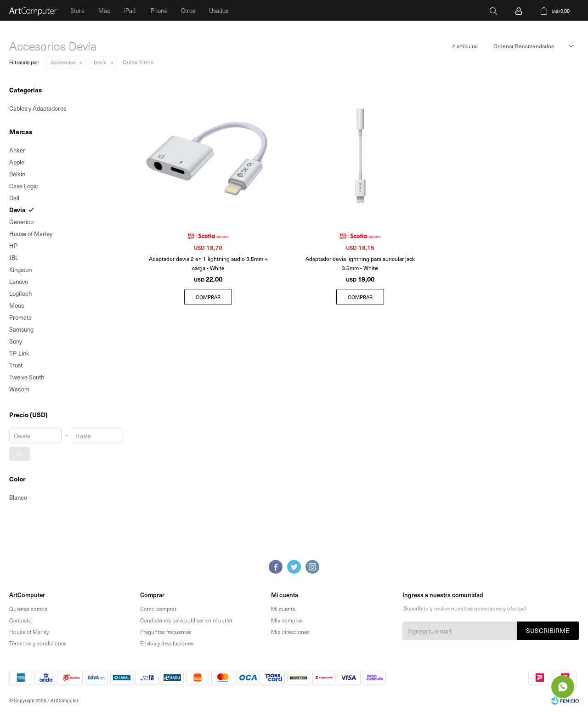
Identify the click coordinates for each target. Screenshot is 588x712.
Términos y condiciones (38, 643)
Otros (188, 10)
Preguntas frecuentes (166, 632)
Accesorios (63, 62)
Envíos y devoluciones (167, 643)
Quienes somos (28, 609)
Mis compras (287, 620)
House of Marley (29, 632)
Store (77, 10)
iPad (130, 10)
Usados (219, 10)
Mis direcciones (290, 632)
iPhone (158, 10)
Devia (100, 62)
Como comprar (158, 609)
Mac (104, 10)
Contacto (20, 620)
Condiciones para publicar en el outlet (186, 620)
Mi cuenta (283, 609)
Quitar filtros (138, 62)
